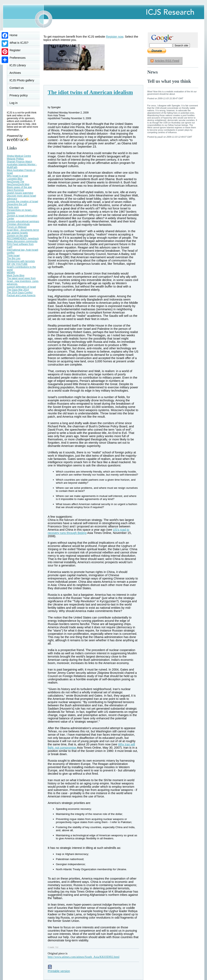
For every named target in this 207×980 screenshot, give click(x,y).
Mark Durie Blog (16, 275)
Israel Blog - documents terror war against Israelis (23, 231)
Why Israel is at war (18, 176)
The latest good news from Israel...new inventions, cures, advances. (23, 281)
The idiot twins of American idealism (90, 92)
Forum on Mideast (17, 227)
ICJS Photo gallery (22, 80)
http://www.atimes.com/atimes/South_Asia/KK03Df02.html (84, 957)
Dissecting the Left (17, 204)
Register (15, 50)
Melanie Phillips (15, 159)
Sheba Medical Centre (19, 156)
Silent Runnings (15, 190)
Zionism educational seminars (23, 221)
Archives (15, 73)
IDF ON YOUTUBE (17, 264)
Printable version (59, 969)
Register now (115, 37)
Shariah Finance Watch (20, 162)
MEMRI (11, 273)
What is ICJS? (19, 43)
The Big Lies (14, 258)
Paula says (13, 207)
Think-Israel (13, 256)
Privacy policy (19, 95)
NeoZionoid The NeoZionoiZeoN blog (18, 183)
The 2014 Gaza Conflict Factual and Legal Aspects (21, 294)
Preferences (18, 58)
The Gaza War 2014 (18, 290)
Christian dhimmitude (18, 224)
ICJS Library (18, 65)
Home (14, 35)
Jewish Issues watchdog (20, 193)
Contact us (17, 88)
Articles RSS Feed (167, 61)
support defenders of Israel (21, 287)
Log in (16, 103)
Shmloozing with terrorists (21, 261)
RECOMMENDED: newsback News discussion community (23, 240)
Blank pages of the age (19, 187)
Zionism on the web (18, 236)
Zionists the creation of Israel (22, 201)
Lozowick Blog (15, 179)
